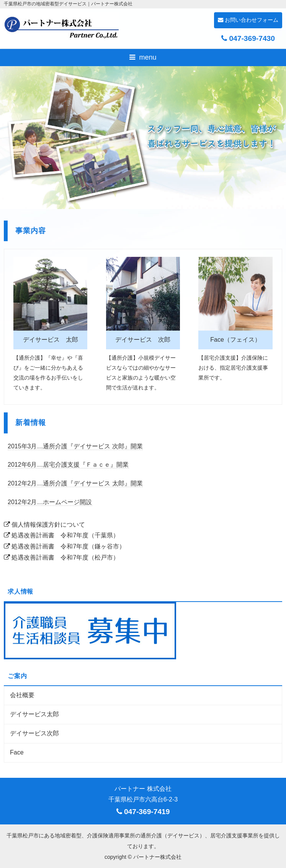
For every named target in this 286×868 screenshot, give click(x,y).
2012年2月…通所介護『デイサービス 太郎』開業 (75, 483)
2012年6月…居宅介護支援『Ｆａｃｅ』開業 (68, 465)
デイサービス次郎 (34, 733)
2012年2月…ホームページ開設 (50, 502)
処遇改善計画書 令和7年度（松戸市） (61, 557)
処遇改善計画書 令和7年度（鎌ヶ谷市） (65, 546)
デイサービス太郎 (34, 714)
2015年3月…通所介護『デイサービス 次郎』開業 (75, 446)
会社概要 (22, 695)
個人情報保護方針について (44, 525)
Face (17, 752)
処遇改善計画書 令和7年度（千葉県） (61, 535)
